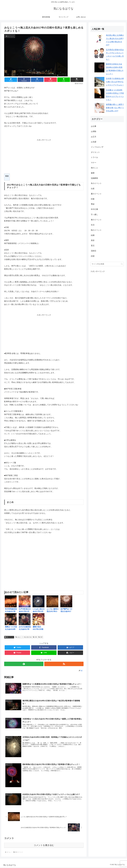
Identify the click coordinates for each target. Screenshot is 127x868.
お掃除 (94, 131)
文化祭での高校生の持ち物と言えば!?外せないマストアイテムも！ (115, 82)
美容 (93, 240)
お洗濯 (94, 142)
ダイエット (95, 152)
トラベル (94, 157)
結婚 (93, 235)
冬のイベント (96, 183)
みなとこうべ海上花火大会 (24, 637)
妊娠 (93, 199)
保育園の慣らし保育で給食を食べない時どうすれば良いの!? (115, 108)
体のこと (94, 168)
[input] (107, 264)
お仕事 (94, 126)
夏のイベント (9, 637)
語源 (93, 256)
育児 (93, 246)
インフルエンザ (97, 147)
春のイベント (96, 220)
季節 (93, 204)
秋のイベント (96, 230)
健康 (93, 173)
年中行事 (94, 209)
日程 (35, 637)
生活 (93, 225)
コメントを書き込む (44, 846)
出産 (93, 189)
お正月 (94, 137)
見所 (41, 637)
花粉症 (94, 251)
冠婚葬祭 (94, 178)
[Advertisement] (44, 155)
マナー (94, 163)
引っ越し (94, 214)
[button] (77, 80)
